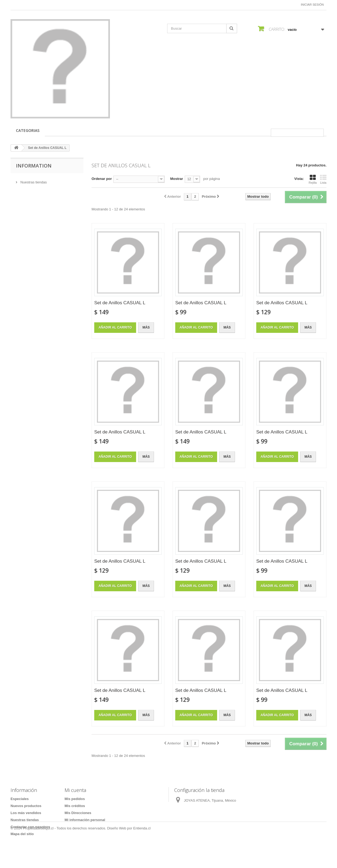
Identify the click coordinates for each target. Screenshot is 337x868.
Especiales (20, 799)
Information (34, 166)
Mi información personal (85, 820)
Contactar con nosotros (30, 827)
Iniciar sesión (312, 5)
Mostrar (177, 179)
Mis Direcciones (78, 813)
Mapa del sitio (22, 834)
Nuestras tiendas (33, 180)
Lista (323, 179)
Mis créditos (75, 806)
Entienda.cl (142, 853)
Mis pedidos (75, 799)
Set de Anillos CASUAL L (120, 303)
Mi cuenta (75, 790)
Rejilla (313, 179)
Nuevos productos (26, 806)
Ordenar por (102, 179)
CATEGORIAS (28, 130)
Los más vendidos (26, 813)
